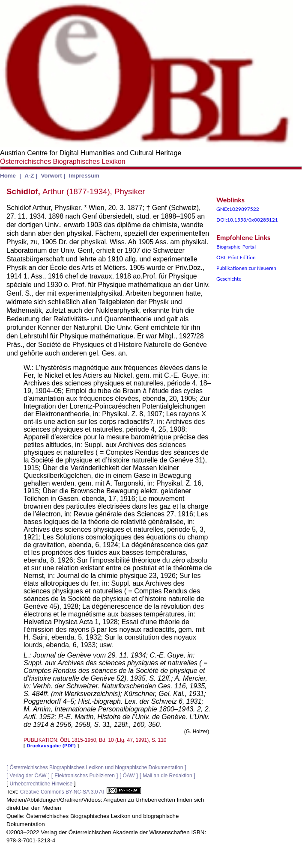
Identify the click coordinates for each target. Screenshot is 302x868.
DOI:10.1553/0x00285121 (247, 220)
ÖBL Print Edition (236, 257)
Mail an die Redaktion (167, 776)
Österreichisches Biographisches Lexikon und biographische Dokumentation (96, 767)
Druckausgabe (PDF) (51, 746)
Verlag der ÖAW (28, 776)
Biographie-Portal (236, 247)
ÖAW (129, 776)
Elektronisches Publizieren (85, 776)
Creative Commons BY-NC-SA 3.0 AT (81, 792)
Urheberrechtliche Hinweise (41, 784)
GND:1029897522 (238, 209)
